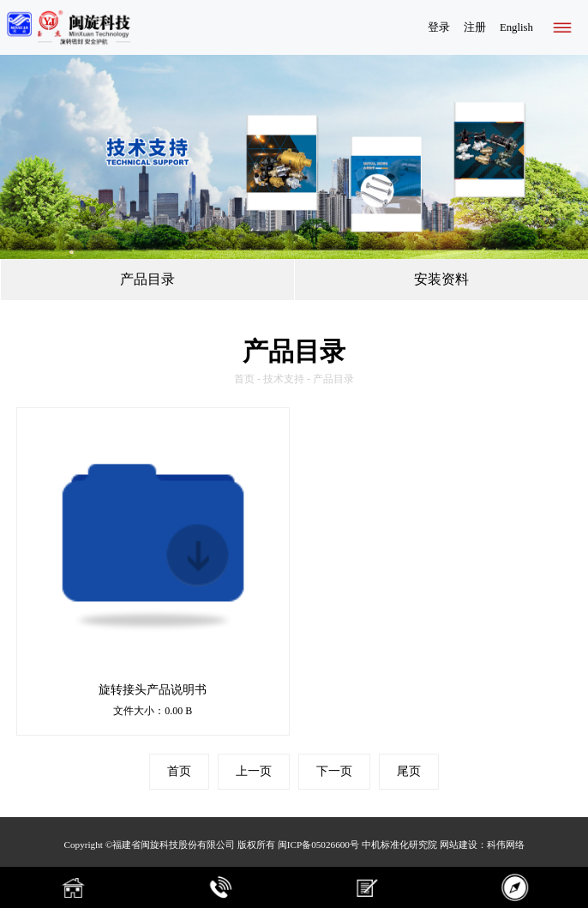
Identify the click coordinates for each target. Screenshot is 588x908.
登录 (439, 27)
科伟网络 (506, 845)
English (516, 27)
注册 (475, 27)
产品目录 (147, 279)
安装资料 (441, 279)
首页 (244, 379)
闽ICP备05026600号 (318, 845)
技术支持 (284, 379)
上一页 (254, 771)
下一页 (334, 771)
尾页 (409, 771)
